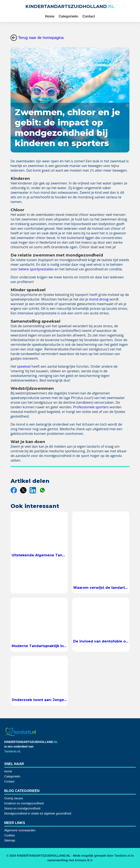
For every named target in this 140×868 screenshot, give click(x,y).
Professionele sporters (91, 407)
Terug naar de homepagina (37, 38)
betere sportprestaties (36, 269)
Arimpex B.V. (84, 860)
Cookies (10, 835)
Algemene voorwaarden (20, 830)
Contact (89, 16)
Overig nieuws (14, 798)
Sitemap (10, 840)
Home (50, 16)
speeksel (24, 366)
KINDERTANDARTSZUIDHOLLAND (70, 6)
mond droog (99, 299)
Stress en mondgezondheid (22, 808)
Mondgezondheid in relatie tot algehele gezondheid (38, 813)
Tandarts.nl (12, 751)
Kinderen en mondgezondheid (24, 803)
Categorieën (68, 16)
